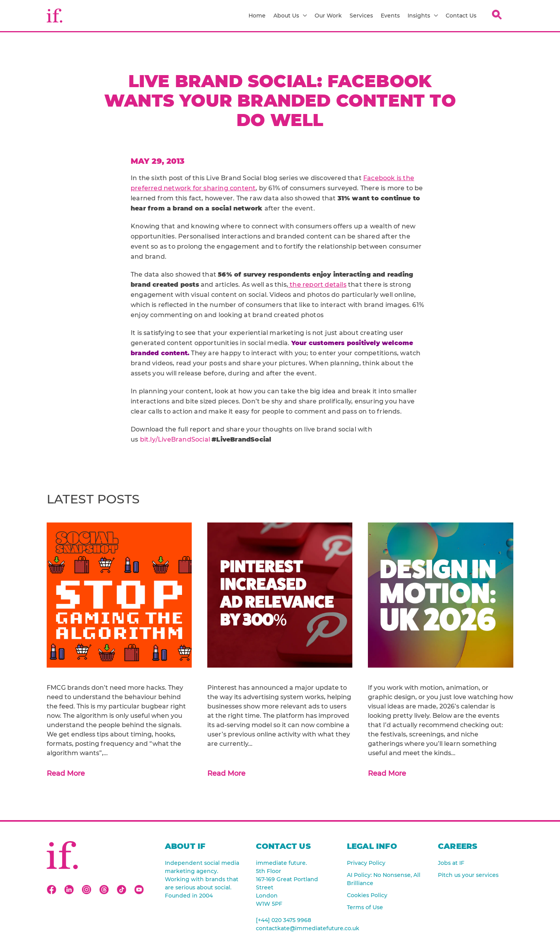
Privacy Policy (366, 863)
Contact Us (461, 16)
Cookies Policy (367, 895)
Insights (423, 16)
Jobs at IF (451, 863)
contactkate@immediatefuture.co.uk (294, 928)
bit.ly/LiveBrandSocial (175, 439)
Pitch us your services (468, 875)
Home (257, 16)
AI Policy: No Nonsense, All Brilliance (384, 879)
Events (390, 16)
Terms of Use (365, 907)
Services (361, 16)
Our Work (328, 16)
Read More (66, 773)
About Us (290, 16)
